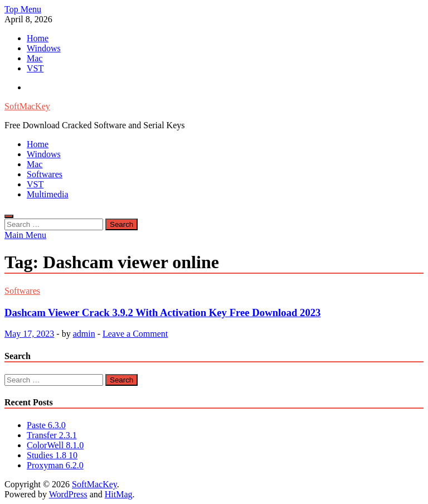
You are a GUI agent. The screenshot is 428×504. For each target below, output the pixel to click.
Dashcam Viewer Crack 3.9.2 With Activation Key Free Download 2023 (162, 312)
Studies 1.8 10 (52, 455)
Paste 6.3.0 (46, 425)
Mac (35, 58)
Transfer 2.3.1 (52, 435)
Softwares (45, 174)
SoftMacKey (27, 106)
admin (84, 334)
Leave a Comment (135, 334)
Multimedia (48, 194)
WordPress (68, 494)
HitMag (119, 494)
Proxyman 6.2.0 (55, 465)
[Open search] (9, 216)
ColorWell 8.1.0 (55, 445)
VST (35, 68)
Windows (44, 48)
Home (38, 38)
